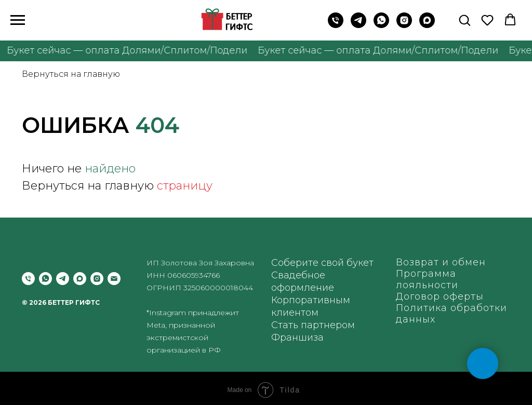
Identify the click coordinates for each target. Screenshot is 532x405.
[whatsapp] (45, 279)
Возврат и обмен (441, 262)
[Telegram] (358, 25)
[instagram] (404, 25)
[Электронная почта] (114, 279)
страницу (185, 186)
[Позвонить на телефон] (336, 25)
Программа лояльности (427, 279)
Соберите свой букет (322, 263)
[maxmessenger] (427, 25)
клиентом (295, 313)
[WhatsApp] (381, 25)
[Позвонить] (28, 279)
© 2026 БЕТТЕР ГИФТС (61, 302)
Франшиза (297, 337)
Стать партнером (313, 325)
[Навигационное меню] (18, 20)
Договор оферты (440, 296)
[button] (464, 20)
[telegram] (63, 279)
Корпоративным (311, 300)
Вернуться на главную (71, 74)
